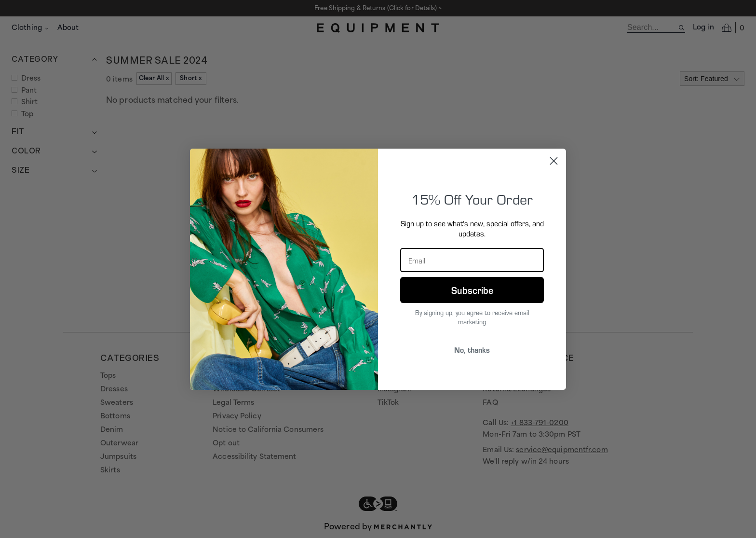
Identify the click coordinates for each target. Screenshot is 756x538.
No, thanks (472, 350)
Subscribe (472, 290)
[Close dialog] (554, 161)
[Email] (472, 260)
